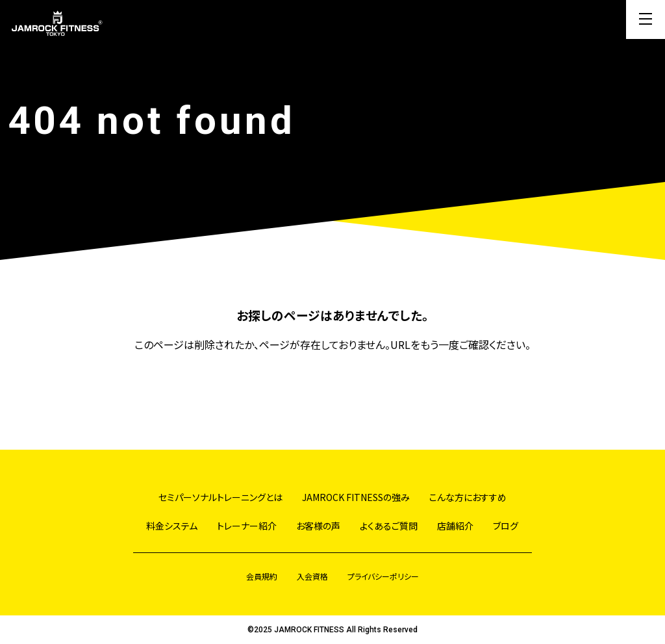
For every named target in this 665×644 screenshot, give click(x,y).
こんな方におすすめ (468, 497)
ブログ (506, 526)
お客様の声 (318, 526)
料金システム (172, 526)
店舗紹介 (455, 526)
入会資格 (312, 576)
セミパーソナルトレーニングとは (220, 497)
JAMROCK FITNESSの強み (356, 497)
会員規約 (262, 576)
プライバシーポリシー (383, 576)
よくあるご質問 (389, 526)
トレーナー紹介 (247, 526)
